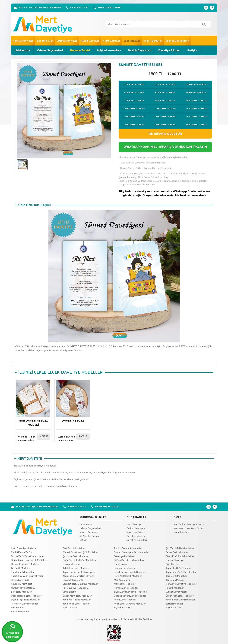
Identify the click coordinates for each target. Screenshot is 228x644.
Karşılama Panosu (175, 580)
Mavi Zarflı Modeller (125, 584)
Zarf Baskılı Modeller (74, 548)
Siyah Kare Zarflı (123, 608)
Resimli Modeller (175, 588)
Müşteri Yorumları (109, 50)
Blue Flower (121, 564)
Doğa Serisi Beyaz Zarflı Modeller (29, 560)
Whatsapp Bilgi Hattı (12, 631)
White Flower (70, 608)
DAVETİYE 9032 (73, 401)
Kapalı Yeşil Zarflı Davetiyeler (78, 576)
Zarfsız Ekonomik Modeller (128, 548)
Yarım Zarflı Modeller (125, 600)
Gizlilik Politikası (144, 619)
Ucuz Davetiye (134, 524)
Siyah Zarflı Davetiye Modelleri (130, 592)
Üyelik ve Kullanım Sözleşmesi (117, 619)
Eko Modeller (45, 41)
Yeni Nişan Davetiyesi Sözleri (189, 528)
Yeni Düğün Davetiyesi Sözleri (189, 524)
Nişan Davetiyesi (135, 532)
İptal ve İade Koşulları (87, 619)
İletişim (192, 50)
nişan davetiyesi (98, 473)
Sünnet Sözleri (181, 532)
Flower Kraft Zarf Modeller (25, 564)
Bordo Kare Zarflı (20, 580)
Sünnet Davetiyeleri (178, 41)
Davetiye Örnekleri (137, 540)
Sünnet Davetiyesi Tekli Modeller (132, 552)
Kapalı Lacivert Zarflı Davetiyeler (131, 572)
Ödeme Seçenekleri (50, 50)
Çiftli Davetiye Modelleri (24, 548)
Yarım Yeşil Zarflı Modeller (77, 604)
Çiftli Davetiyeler (67, 41)
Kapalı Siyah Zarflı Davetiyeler (27, 576)
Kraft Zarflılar (112, 41)
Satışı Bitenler (70, 592)
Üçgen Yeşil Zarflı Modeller (25, 600)
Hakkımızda (22, 50)
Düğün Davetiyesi (136, 528)
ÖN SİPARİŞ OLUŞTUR (165, 134)
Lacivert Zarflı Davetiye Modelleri (80, 584)
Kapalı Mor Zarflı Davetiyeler (181, 572)
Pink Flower (17, 608)
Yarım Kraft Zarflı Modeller (77, 600)
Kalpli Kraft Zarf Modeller (76, 568)
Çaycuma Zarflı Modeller (76, 556)
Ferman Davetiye (175, 560)
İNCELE (43, 436)
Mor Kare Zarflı (122, 580)
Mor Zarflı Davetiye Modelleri (181, 584)
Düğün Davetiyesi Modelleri (129, 560)
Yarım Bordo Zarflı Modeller (180, 600)
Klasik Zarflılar (90, 41)
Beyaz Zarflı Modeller (177, 552)
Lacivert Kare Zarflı (73, 580)
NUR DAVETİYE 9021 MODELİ (33, 403)
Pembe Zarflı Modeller (126, 588)
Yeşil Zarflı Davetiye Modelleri (130, 604)
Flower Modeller (72, 564)
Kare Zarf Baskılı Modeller (128, 576)
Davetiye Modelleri (137, 536)
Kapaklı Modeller (20, 612)
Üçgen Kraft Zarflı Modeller (77, 596)
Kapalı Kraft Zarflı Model (178, 568)
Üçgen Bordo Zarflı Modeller (26, 596)
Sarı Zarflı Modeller (21, 592)
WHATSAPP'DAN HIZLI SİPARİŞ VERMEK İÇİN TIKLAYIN (165, 147)
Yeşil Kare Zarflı (174, 608)
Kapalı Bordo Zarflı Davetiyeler (79, 572)
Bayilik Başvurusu (140, 50)
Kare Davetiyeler (23, 41)
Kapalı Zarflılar (153, 41)
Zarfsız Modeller (174, 604)
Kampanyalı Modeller (125, 568)
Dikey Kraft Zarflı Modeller (180, 556)
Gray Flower (172, 564)
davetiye (62, 486)
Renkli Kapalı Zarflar (22, 552)
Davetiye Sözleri (169, 50)
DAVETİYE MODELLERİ (82, 372)
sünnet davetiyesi (69, 479)
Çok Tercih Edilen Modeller (180, 548)
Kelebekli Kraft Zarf (22, 584)
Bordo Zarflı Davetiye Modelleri (28, 556)
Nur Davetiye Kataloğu (23, 588)
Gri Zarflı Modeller (21, 568)
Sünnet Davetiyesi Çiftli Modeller (80, 552)
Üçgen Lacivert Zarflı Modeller (130, 596)
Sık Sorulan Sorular (90, 536)
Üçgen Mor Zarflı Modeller (180, 596)
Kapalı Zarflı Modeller (23, 572)
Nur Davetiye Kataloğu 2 (76, 588)
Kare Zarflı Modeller (176, 576)
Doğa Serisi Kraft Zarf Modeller (79, 560)
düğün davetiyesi (35, 466)
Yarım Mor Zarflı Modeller (25, 604)
